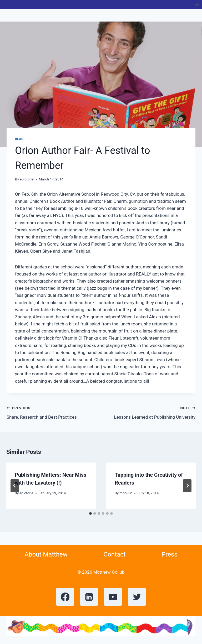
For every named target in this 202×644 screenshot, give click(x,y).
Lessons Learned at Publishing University (150, 412)
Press (170, 554)
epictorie (27, 179)
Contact (115, 554)
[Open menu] (197, 4)
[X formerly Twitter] (137, 597)
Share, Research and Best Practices (52, 412)
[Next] (187, 486)
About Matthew (46, 554)
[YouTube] (113, 597)
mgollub (126, 493)
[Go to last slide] (15, 486)
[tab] (90, 513)
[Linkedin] (89, 597)
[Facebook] (65, 597)
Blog (19, 139)
